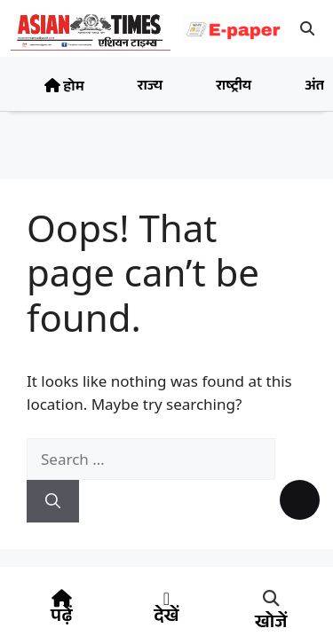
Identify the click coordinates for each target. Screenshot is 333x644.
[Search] (53, 501)
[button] (308, 28)
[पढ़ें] (61, 599)
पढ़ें (61, 618)
